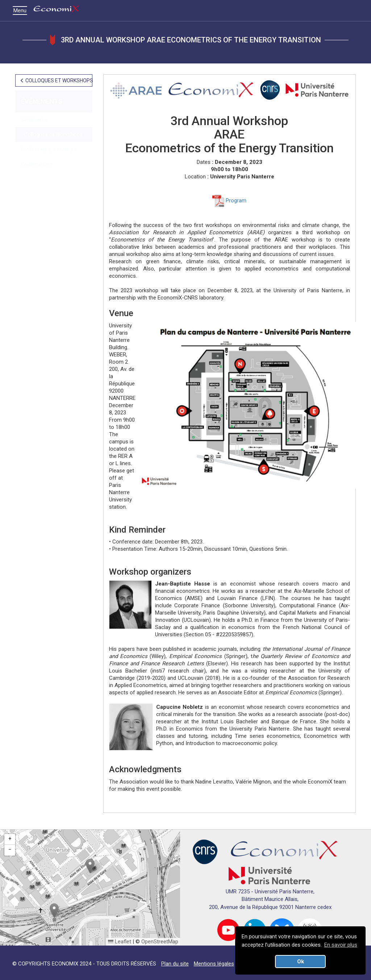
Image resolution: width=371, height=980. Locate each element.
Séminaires (34, 120)
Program (229, 200)
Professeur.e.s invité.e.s (49, 149)
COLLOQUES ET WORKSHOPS (56, 80)
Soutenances (37, 164)
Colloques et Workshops (52, 135)
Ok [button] (301, 962)
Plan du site (175, 964)
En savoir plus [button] (341, 945)
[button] (90, 866)
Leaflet (120, 942)
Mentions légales (214, 964)
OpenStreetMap (160, 942)
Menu (22, 11)
